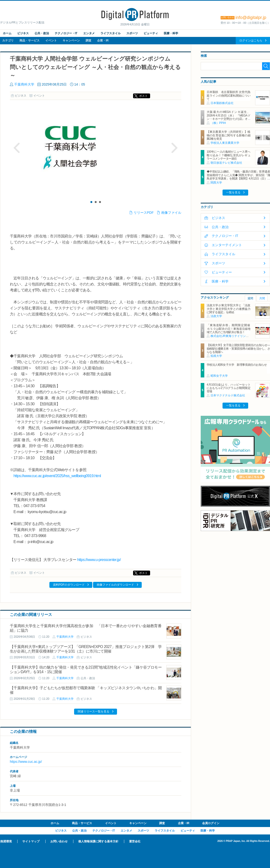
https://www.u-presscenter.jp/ (99, 560)
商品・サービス (29, 41)
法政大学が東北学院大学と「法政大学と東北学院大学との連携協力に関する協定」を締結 (229, 309)
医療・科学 (171, 33)
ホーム (7, 33)
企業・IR (103, 41)
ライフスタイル (111, 33)
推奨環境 (6, 841)
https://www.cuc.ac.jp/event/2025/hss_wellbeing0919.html (57, 476)
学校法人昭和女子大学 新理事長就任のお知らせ (237, 365)
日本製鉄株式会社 (222, 103)
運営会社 (135, 841)
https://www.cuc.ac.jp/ (26, 762)
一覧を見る (233, 192)
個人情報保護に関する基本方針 (98, 841)
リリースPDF (144, 213)
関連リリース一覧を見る (94, 712)
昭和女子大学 (219, 376)
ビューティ (151, 33)
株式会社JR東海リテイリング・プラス (235, 336)
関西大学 (216, 183)
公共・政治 (42, 33)
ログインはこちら (251, 41)
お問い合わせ (59, 841)
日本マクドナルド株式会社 (228, 395)
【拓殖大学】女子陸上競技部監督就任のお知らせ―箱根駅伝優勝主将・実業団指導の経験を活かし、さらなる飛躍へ (238, 349)
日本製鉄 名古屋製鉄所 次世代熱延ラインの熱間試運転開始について (229, 95)
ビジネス (23, 33)
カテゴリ (8, 41)
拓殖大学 (216, 356)
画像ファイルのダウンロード (115, 585)
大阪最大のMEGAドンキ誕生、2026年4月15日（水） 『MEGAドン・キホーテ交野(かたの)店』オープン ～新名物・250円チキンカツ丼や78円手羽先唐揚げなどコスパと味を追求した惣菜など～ (229, 121)
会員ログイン (211, 823)
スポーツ (132, 33)
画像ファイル (171, 213)
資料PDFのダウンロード (69, 585)
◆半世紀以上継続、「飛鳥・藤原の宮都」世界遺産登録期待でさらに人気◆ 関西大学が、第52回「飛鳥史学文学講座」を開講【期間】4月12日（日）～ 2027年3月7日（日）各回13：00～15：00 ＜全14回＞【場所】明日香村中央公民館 (238, 179)
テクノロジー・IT (66, 33)
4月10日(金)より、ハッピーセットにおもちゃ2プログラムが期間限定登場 (229, 388)
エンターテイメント (227, 245)
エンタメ (89, 33)
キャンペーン (71, 41)
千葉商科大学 (24, 84)
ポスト (143, 96)
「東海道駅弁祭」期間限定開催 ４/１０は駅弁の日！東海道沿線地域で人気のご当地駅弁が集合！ (230, 329)
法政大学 (216, 316)
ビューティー (222, 272)
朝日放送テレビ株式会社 (226, 163)
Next (174, 148)
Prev (17, 148)
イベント (51, 41)
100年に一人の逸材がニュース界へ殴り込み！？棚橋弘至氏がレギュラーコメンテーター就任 (229, 155)
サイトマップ (31, 841)
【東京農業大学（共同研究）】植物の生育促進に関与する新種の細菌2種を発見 (229, 135)
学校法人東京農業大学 (225, 143)
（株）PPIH (218, 123)
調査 (88, 41)
